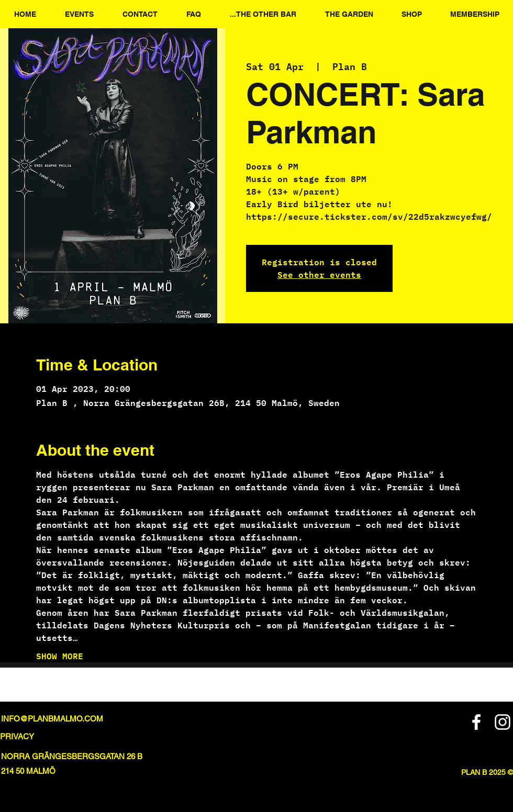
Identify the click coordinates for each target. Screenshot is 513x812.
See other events (319, 274)
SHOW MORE (60, 656)
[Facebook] (476, 722)
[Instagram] (503, 722)
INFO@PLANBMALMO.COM (52, 719)
